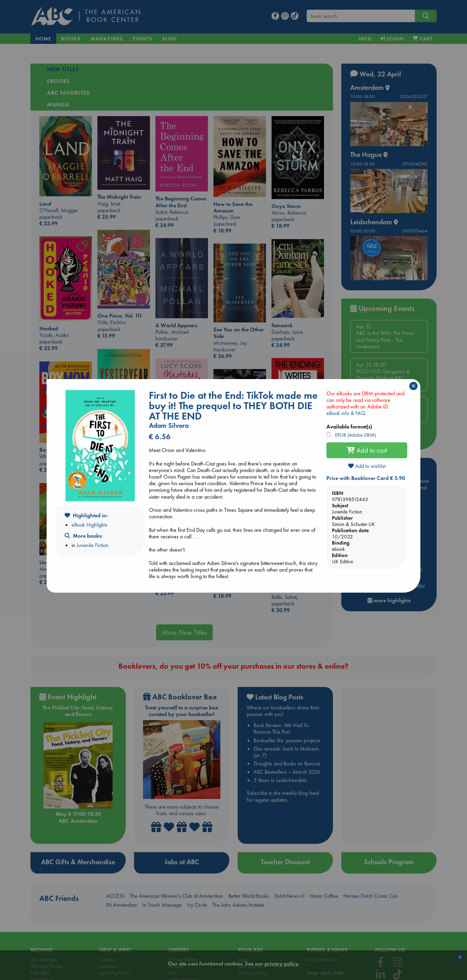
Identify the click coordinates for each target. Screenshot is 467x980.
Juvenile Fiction (93, 545)
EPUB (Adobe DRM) (355, 435)
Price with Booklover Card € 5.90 (366, 478)
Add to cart (367, 450)
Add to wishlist (367, 466)
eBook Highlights (89, 525)
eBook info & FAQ (346, 413)
